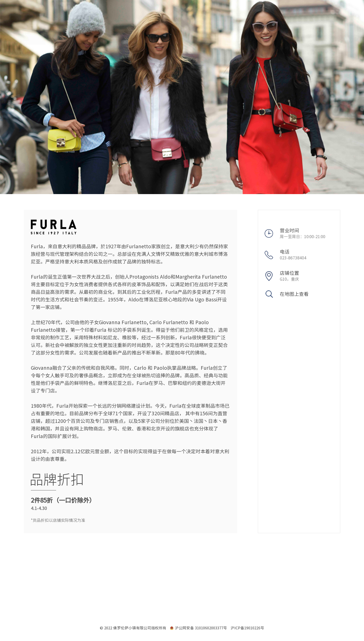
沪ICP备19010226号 (247, 628)
